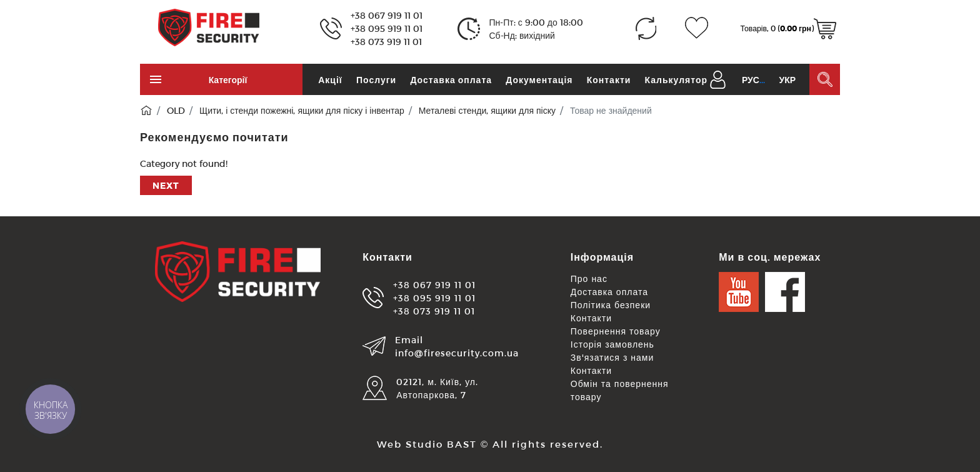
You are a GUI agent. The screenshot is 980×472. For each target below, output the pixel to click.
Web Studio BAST (427, 444)
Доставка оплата (451, 80)
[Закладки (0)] (697, 28)
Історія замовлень (612, 344)
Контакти (609, 80)
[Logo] (209, 27)
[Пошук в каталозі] (825, 79)
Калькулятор (676, 80)
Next (166, 185)
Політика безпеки (611, 305)
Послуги (376, 80)
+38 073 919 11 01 (386, 42)
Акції (330, 80)
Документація (539, 80)
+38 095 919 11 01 (387, 28)
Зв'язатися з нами (612, 357)
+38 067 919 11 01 (387, 15)
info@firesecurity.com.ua (457, 353)
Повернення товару (616, 331)
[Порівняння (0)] (646, 28)
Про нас (589, 279)
